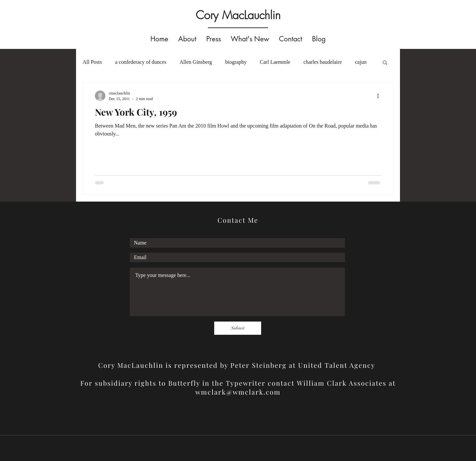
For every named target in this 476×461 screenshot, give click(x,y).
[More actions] (380, 96)
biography (236, 62)
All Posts (92, 62)
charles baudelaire (323, 62)
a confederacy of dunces (141, 62)
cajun (361, 62)
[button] (385, 63)
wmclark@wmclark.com (238, 392)
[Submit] (238, 328)
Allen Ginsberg (196, 62)
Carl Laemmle (275, 62)
